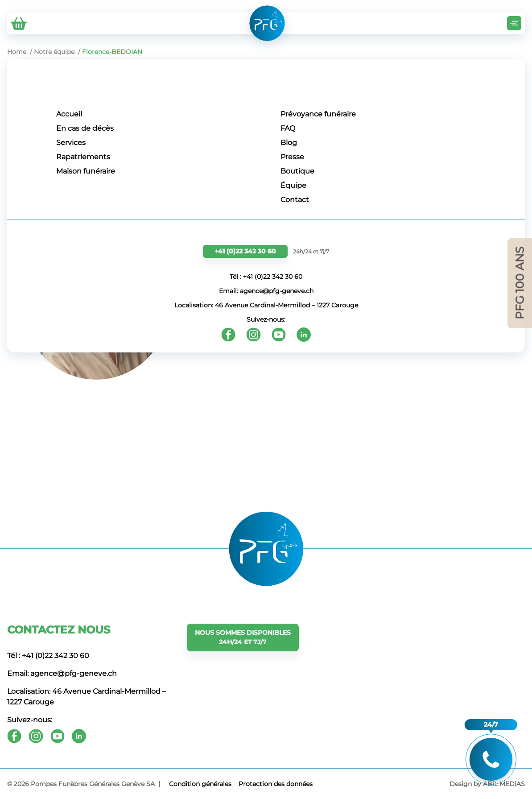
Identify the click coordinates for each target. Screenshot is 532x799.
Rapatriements (83, 157)
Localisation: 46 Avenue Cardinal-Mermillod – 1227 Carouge (266, 305)
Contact (295, 200)
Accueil (69, 114)
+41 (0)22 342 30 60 (245, 251)
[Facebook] (228, 335)
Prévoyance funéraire (318, 114)
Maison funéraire (86, 171)
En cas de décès (85, 128)
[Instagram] (254, 335)
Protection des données (276, 784)
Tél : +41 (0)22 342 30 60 (266, 277)
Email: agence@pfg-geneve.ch (266, 291)
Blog (289, 143)
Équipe (293, 185)
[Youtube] (279, 335)
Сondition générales (200, 784)
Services (71, 143)
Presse (292, 157)
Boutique (297, 171)
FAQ (288, 128)
